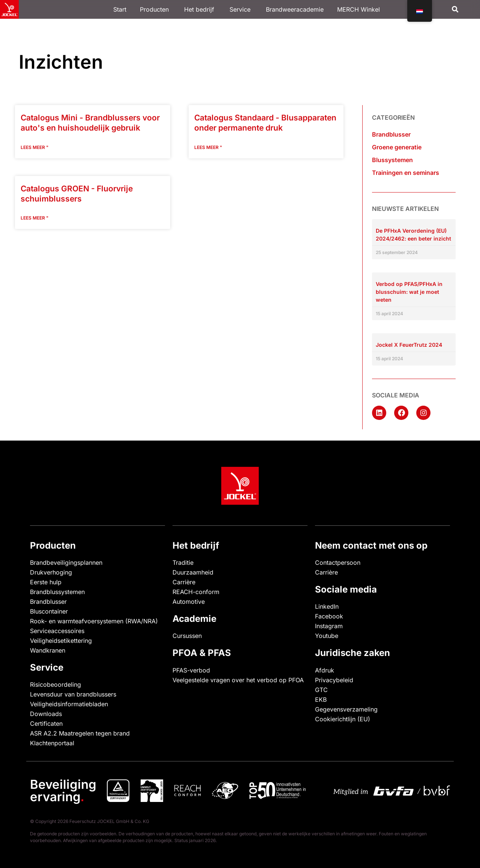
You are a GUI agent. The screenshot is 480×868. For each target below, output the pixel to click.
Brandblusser (391, 134)
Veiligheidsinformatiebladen (69, 704)
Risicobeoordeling (55, 684)
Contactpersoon (338, 563)
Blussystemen (392, 160)
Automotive (189, 602)
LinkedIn (327, 606)
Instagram (329, 626)
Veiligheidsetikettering (61, 641)
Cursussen (187, 636)
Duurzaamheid (193, 572)
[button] (455, 10)
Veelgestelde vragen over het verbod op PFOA (238, 680)
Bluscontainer (49, 611)
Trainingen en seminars (406, 173)
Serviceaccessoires (57, 631)
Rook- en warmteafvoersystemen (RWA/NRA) (94, 621)
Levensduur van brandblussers (73, 694)
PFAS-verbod (191, 670)
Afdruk (325, 670)
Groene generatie (397, 147)
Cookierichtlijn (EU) (343, 719)
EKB (321, 700)
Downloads (46, 714)
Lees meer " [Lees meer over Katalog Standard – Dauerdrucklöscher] (208, 147)
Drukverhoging (51, 572)
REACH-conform (196, 592)
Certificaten (46, 724)
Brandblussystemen (57, 592)
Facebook (329, 616)
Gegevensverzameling (346, 709)
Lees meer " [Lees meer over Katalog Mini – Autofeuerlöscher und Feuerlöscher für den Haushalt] (34, 147)
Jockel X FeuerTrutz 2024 (409, 345)
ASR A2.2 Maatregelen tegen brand (80, 733)
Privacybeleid (334, 680)
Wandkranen (48, 650)
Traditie (183, 563)
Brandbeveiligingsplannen (66, 563)
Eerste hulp (46, 582)
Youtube (327, 636)
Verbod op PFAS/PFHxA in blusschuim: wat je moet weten (409, 292)
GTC (321, 690)
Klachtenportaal (52, 743)
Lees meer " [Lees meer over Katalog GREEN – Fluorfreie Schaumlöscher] (34, 218)
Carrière (184, 582)
